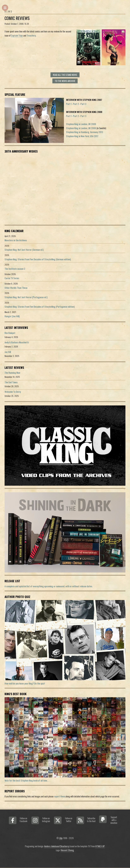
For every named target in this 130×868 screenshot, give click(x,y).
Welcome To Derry (13, 392)
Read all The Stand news (65, 75)
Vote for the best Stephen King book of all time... (27, 780)
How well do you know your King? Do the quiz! (25, 683)
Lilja (61, 838)
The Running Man (12, 373)
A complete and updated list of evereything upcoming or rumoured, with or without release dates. (49, 586)
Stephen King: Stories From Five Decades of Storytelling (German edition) (38, 259)
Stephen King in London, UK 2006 (81, 124)
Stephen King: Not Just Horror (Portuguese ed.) (26, 297)
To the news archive (65, 81)
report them (59, 796)
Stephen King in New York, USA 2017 (82, 136)
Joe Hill (8, 352)
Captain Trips (17, 35)
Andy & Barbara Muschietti (17, 342)
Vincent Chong (67, 850)
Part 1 (69, 104)
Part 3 (83, 104)
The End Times (11, 382)
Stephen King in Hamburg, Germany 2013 (85, 132)
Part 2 (76, 104)
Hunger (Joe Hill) (12, 316)
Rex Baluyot (10, 333)
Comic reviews (17, 18)
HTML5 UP (100, 846)
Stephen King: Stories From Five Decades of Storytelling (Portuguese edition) (40, 307)
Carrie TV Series (12, 278)
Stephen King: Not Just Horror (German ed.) (24, 250)
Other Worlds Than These (16, 288)
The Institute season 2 (15, 269)
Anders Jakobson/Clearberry (57, 846)
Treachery (31, 35)
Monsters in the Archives (16, 240)
